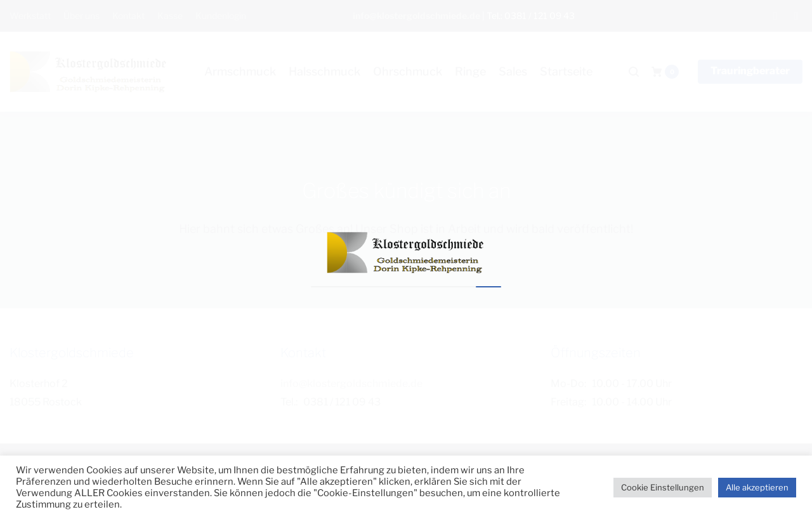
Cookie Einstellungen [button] (663, 487)
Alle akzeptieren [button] (757, 487)
